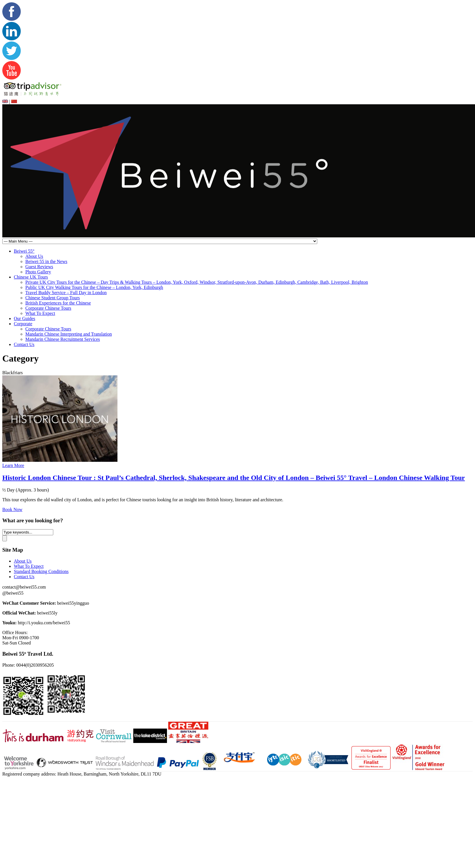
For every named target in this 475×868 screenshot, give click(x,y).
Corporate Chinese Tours (48, 308)
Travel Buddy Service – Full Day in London (66, 293)
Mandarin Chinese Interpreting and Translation (69, 334)
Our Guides (24, 318)
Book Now (12, 509)
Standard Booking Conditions (41, 571)
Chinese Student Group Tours (53, 298)
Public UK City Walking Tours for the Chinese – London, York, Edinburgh (94, 287)
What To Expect (40, 313)
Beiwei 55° (24, 251)
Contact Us (24, 344)
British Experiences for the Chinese (58, 303)
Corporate (23, 324)
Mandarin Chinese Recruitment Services (63, 339)
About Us (34, 256)
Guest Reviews (39, 267)
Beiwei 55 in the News (46, 261)
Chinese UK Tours (31, 277)
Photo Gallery (38, 272)
